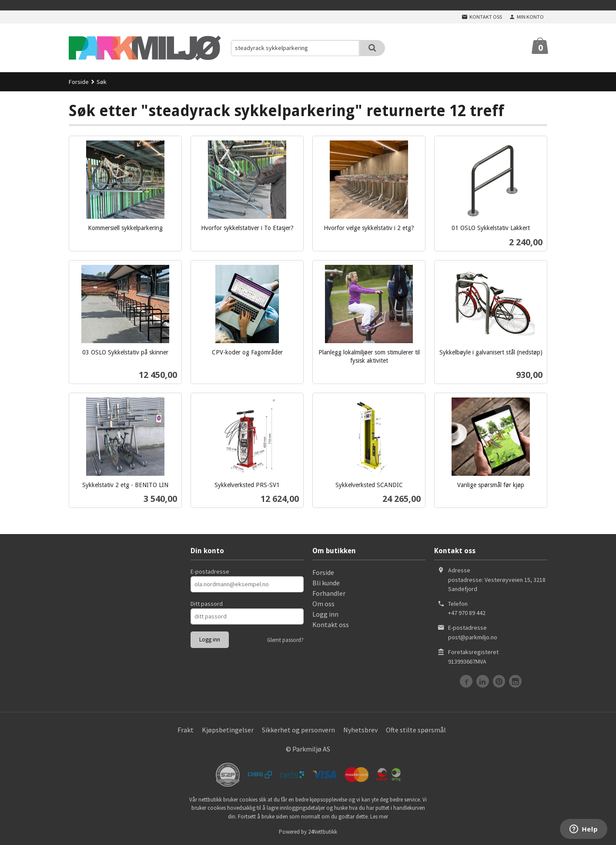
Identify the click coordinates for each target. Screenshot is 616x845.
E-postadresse (210, 571)
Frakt (186, 730)
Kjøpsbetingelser (228, 730)
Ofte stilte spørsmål (416, 730)
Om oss (323, 604)
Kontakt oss (331, 625)
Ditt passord (207, 604)
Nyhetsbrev (360, 730)
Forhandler (329, 593)
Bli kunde (326, 583)
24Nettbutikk (323, 832)
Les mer (379, 817)
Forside (79, 82)
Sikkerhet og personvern (298, 730)
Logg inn (325, 614)
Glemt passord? (285, 640)
